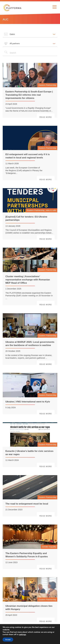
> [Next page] (54, 635)
